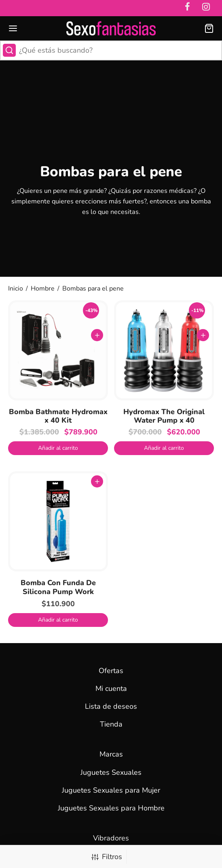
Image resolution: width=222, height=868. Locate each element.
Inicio (16, 289)
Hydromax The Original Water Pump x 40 (164, 416)
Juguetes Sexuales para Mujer (111, 790)
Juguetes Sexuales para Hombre (111, 808)
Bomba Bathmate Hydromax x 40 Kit (58, 416)
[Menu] (13, 28)
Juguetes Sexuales (111, 772)
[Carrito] (209, 28)
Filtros (107, 857)
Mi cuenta (111, 688)
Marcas (111, 754)
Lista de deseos (111, 706)
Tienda (111, 724)
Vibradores (111, 838)
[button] (58, 448)
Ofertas (111, 671)
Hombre (43, 289)
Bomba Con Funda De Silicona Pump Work (58, 587)
